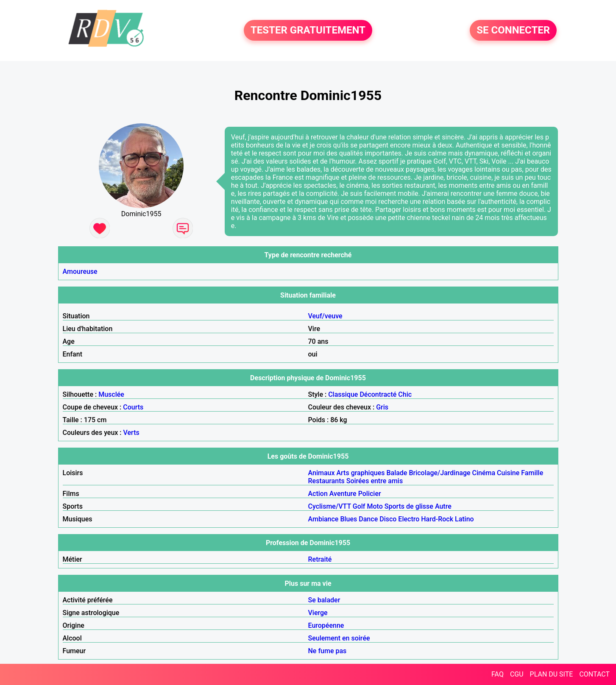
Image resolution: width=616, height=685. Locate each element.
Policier (370, 494)
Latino (464, 519)
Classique (343, 394)
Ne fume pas (328, 651)
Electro (409, 519)
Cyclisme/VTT (330, 506)
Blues (348, 519)
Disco (388, 519)
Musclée (111, 394)
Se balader (324, 600)
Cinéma (484, 473)
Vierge (318, 613)
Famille (532, 473)
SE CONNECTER (513, 31)
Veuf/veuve (325, 316)
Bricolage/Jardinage (439, 473)
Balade (397, 473)
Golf (359, 506)
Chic (405, 394)
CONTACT (594, 674)
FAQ (498, 674)
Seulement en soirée (339, 638)
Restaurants (326, 481)
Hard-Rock (437, 519)
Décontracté (378, 394)
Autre (443, 506)
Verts (131, 433)
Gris (382, 407)
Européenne (326, 625)
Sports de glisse (409, 506)
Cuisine (508, 473)
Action (318, 494)
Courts (133, 407)
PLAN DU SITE (552, 674)
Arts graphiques (360, 473)
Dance (368, 519)
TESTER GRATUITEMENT (308, 31)
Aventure (343, 494)
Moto (375, 506)
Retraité (320, 559)
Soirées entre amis (375, 481)
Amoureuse (80, 271)
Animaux (322, 473)
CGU (517, 674)
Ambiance (323, 519)
